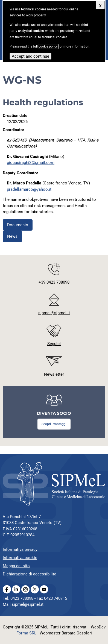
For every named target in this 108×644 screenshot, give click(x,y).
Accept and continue (30, 56)
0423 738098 (22, 598)
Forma (26, 633)
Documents (18, 225)
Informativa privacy (20, 549)
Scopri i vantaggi (54, 424)
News (12, 236)
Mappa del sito (16, 566)
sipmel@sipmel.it (28, 604)
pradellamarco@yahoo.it (29, 189)
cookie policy (48, 46)
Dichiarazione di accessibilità (30, 574)
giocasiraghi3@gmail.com (31, 163)
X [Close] (100, 6)
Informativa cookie (20, 558)
